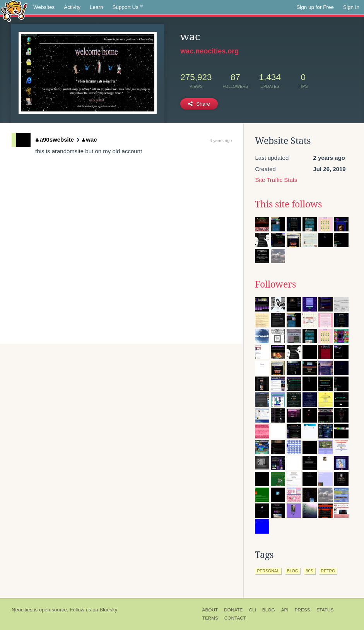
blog (293, 571)
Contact (235, 618)
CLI (252, 610)
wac (90, 140)
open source (53, 610)
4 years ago (221, 140)
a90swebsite (55, 140)
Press (302, 610)
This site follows (288, 204)
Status (325, 610)
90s (310, 571)
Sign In (351, 7)
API (285, 610)
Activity (72, 7)
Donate (233, 610)
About (210, 610)
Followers (275, 284)
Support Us (128, 7)
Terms (210, 618)
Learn (97, 7)
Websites (44, 7)
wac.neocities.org (209, 51)
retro (328, 571)
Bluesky (108, 610)
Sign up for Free (315, 7)
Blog (269, 610)
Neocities (22, 610)
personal (268, 571)
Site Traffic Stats (276, 180)
